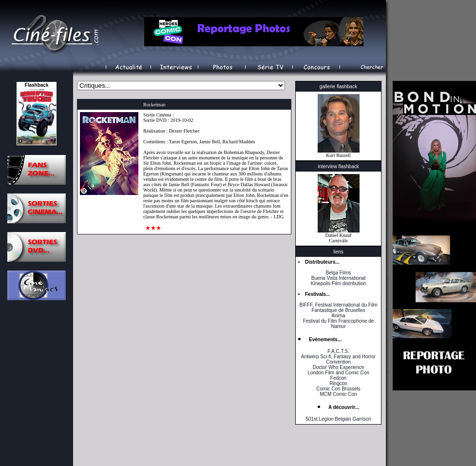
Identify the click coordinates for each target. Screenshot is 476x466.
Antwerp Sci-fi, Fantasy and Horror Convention (338, 359)
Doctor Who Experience (339, 367)
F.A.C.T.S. (338, 351)
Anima (338, 316)
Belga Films (338, 273)
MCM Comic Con (338, 394)
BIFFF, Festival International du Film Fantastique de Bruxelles (338, 308)
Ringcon (338, 383)
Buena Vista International (339, 278)
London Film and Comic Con (338, 373)
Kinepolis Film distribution (338, 283)
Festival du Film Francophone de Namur (339, 324)
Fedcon (338, 378)
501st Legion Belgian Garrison (338, 419)
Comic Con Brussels (338, 389)
